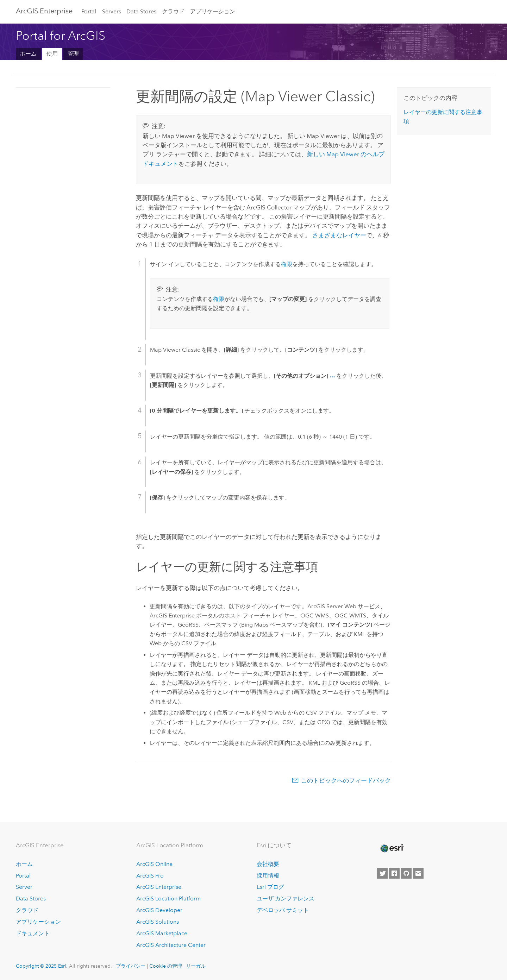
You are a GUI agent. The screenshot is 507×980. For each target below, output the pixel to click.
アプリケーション (213, 11)
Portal (89, 11)
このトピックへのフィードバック (346, 780)
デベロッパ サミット (283, 910)
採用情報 (268, 876)
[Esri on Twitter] (382, 873)
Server (24, 887)
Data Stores (141, 11)
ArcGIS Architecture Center (171, 945)
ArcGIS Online (154, 864)
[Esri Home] (392, 848)
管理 (73, 54)
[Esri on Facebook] (394, 873)
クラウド (173, 11)
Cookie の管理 (166, 966)
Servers (112, 11)
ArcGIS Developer (159, 910)
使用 (52, 54)
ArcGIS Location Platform (168, 899)
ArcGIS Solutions (158, 922)
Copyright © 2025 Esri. (42, 966)
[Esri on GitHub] (406, 873)
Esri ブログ (270, 887)
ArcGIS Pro (150, 876)
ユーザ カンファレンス (286, 899)
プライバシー (131, 966)
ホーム (28, 54)
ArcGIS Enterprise (44, 11)
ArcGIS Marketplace (162, 933)
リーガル (196, 966)
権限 (287, 264)
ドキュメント (33, 933)
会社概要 (268, 864)
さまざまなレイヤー (339, 235)
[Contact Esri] (418, 873)
